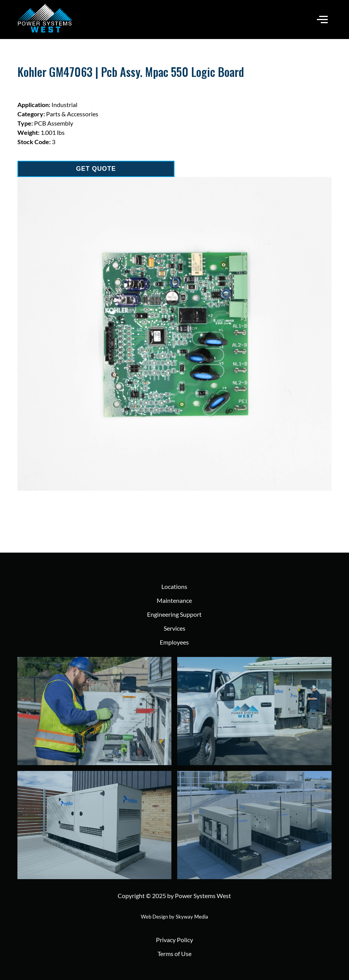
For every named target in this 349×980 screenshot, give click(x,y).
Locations (174, 586)
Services (174, 628)
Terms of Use (174, 954)
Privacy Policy (174, 940)
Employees (174, 642)
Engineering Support (174, 614)
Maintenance (174, 600)
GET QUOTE (96, 169)
